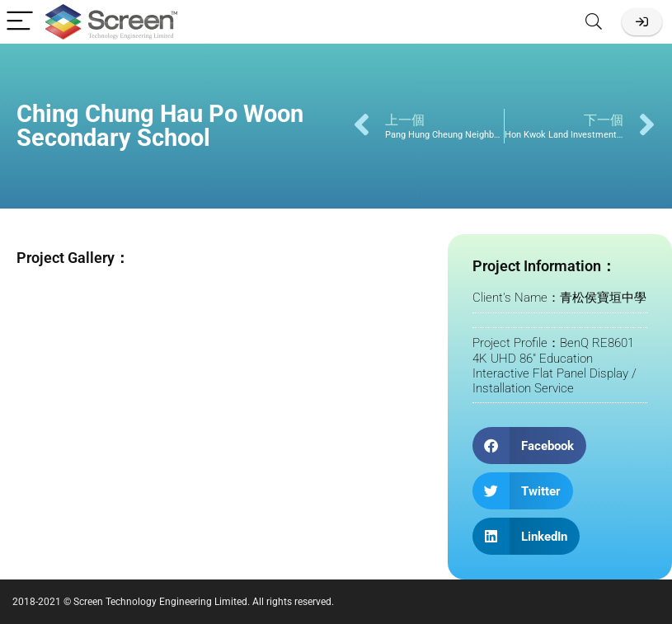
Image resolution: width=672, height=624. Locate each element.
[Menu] (20, 22)
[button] (529, 446)
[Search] (594, 22)
